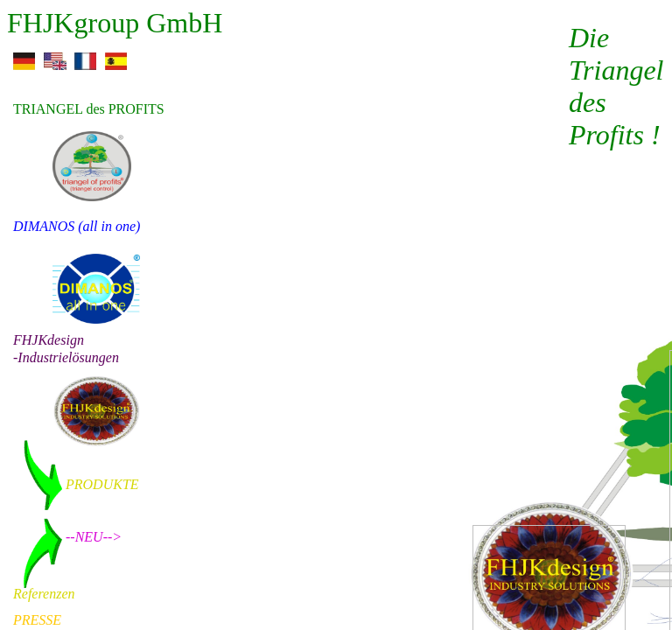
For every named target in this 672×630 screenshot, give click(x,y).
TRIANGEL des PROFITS (89, 109)
